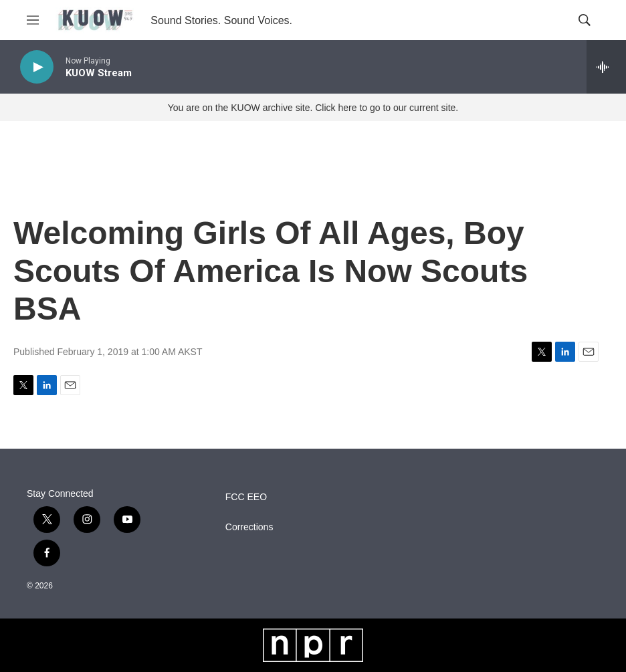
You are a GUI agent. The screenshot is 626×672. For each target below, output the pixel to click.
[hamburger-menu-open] (33, 20)
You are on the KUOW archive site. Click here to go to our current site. (313, 108)
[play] (37, 67)
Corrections (249, 527)
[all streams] (606, 67)
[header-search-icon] (585, 20)
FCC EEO (246, 497)
